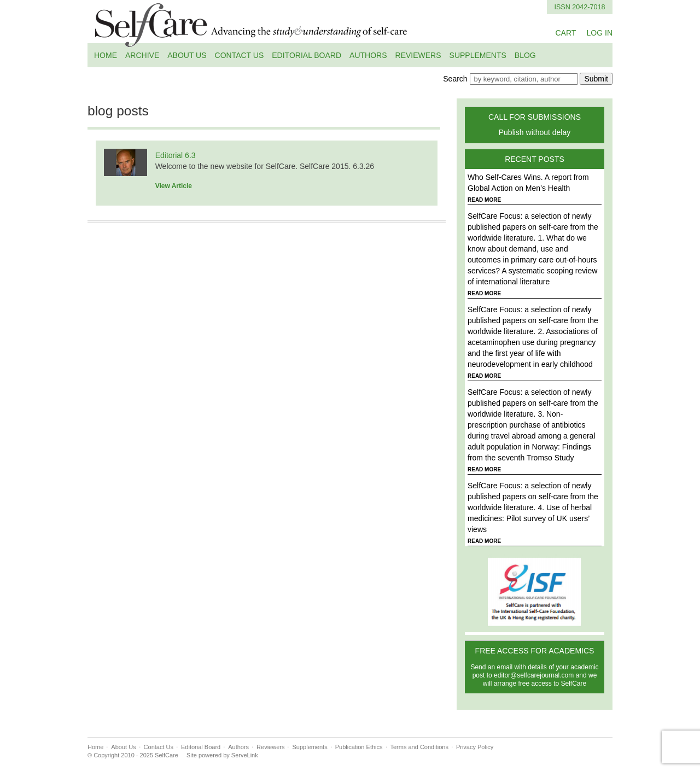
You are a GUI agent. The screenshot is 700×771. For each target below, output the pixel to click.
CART (565, 33)
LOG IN (600, 33)
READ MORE (484, 200)
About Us (187, 55)
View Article (174, 186)
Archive (142, 55)
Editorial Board (307, 55)
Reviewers (418, 55)
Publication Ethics (359, 747)
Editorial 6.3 (176, 155)
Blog (525, 55)
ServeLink (245, 755)
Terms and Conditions (419, 747)
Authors (368, 55)
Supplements (478, 55)
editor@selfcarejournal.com (534, 675)
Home (106, 55)
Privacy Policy (475, 747)
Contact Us (240, 55)
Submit (596, 79)
